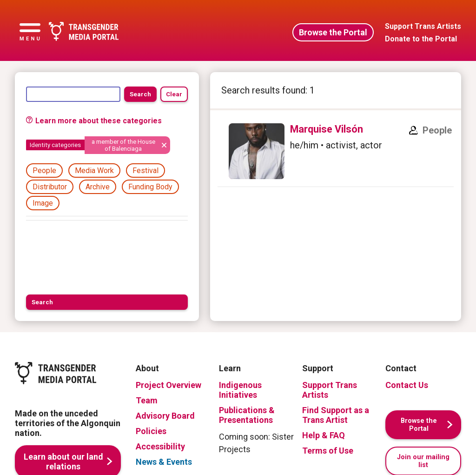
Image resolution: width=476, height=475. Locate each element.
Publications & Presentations (247, 415)
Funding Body (150, 187)
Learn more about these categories (94, 121)
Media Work (94, 171)
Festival (145, 171)
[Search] (73, 94)
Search (140, 94)
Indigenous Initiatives (240, 390)
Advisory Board (165, 416)
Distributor (50, 187)
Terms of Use (328, 451)
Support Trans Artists (330, 390)
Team (147, 400)
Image (43, 203)
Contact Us (407, 385)
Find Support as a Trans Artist (336, 415)
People (44, 171)
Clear (174, 94)
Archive (98, 187)
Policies (151, 431)
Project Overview (169, 385)
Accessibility (160, 446)
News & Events (164, 462)
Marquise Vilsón (327, 129)
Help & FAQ (324, 435)
